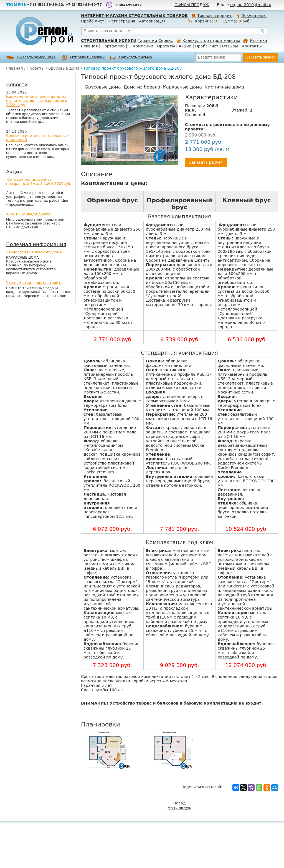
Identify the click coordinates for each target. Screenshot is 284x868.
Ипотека (255, 41)
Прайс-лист (93, 21)
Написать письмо (131, 58)
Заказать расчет (206, 162)
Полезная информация (36, 244)
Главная (89, 46)
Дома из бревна (142, 87)
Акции (185, 46)
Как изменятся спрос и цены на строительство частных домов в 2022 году (37, 101)
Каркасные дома (182, 87)
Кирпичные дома (224, 87)
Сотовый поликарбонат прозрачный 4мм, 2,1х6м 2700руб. (39, 181)
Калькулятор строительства (209, 41)
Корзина (203, 21)
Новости (17, 84)
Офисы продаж (192, 5)
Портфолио (113, 46)
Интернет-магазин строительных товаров (134, 16)
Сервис (166, 41)
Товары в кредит (212, 16)
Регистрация (122, 21)
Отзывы (230, 46)
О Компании (141, 46)
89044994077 (129, 5)
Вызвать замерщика (31, 58)
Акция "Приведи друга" (28, 214)
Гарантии (147, 41)
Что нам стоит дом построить (34, 283)
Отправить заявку (83, 58)
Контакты (252, 46)
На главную (179, 808)
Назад (180, 803)
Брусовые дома (64, 68)
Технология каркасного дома (34, 252)
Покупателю (252, 16)
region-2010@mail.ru (251, 5)
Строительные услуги (109, 41)
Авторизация (152, 21)
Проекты (166, 46)
